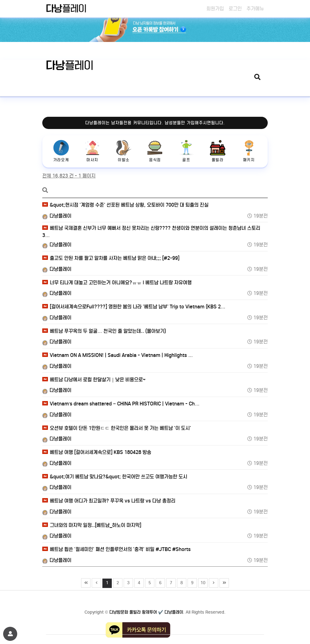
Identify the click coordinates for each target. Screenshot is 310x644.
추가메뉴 (255, 9)
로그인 (235, 9)
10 (202, 582)
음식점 (155, 151)
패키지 (249, 151)
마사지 (92, 151)
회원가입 (215, 9)
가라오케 (61, 151)
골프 (186, 151)
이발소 (124, 151)
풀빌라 (218, 151)
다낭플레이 (57, 216)
